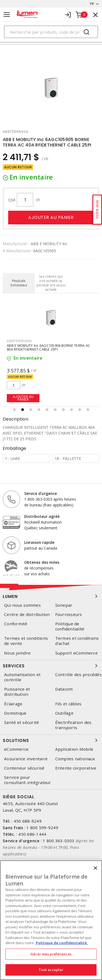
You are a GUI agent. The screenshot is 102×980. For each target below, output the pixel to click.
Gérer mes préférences (51, 954)
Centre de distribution (27, 614)
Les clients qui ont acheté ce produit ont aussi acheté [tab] (51, 283)
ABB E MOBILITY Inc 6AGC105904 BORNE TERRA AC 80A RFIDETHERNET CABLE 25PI (48, 347)
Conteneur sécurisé (24, 768)
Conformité (16, 624)
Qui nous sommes (22, 605)
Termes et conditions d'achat (77, 641)
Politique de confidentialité (70, 626)
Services (51, 666)
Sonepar (64, 605)
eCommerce (16, 749)
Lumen (51, 596)
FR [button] (92, 4)
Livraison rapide (39, 542)
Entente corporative (76, 768)
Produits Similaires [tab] (19, 283)
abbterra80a (19, 341)
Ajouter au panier (51, 217)
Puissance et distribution (17, 692)
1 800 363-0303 (59, 841)
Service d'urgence (41, 493)
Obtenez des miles (42, 562)
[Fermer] (95, 868)
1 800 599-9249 (42, 828)
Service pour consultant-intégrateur (28, 780)
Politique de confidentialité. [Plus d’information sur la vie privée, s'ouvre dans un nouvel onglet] (61, 943)
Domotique (15, 713)
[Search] (51, 32)
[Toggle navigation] (7, 15)
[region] (51, 920)
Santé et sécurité (21, 722)
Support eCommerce (76, 653)
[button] (14, 410)
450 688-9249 (28, 821)
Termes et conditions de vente (26, 641)
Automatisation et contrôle (22, 677)
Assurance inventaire (26, 759)
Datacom (64, 689)
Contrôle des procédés (78, 675)
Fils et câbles (68, 704)
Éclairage (13, 704)
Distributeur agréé (42, 516)
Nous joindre (17, 653)
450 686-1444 (32, 834)
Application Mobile (74, 749)
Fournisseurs (69, 614)
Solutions (51, 740)
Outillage (64, 713)
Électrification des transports (73, 725)
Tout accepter (51, 970)
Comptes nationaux (75, 759)
